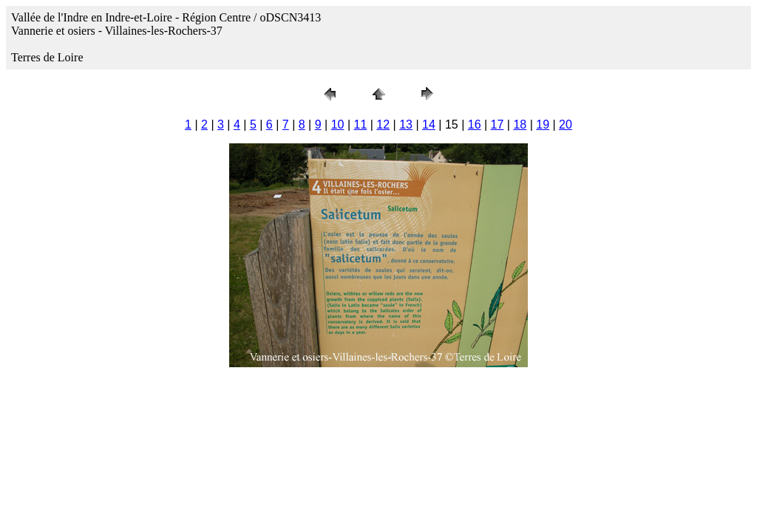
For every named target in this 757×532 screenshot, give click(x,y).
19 (543, 125)
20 (566, 125)
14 (429, 125)
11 (361, 125)
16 (475, 125)
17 (498, 125)
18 (520, 125)
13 (406, 125)
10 (338, 125)
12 (383, 125)
